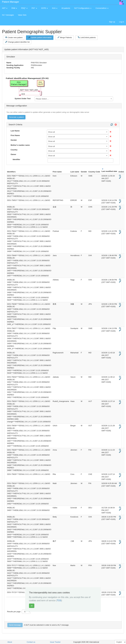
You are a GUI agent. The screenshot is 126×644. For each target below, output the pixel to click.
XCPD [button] (45, 8)
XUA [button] (55, 8)
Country (14, 150)
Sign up (112, 22)
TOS (59, 601)
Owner (13, 154)
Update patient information (40, 37)
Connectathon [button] (102, 8)
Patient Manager (11, 2)
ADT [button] (5, 8)
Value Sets (22, 15)
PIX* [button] (34, 8)
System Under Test (23, 99)
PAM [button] (14, 8)
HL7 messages (8, 15)
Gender (14, 140)
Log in (122, 22)
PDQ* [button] (24, 8)
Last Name (15, 131)
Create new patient (14, 37)
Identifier (16, 159)
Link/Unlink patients (87, 37)
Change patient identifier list (17, 42)
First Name (15, 135)
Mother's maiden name (20, 145)
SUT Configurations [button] (83, 8)
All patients (66, 8)
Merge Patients (65, 37)
